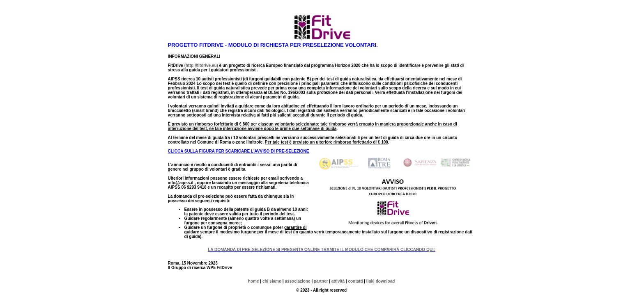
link (369, 281)
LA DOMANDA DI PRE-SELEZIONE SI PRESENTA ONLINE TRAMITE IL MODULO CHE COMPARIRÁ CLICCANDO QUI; (321, 250)
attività (338, 281)
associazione (297, 281)
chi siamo (271, 281)
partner (321, 281)
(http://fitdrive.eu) (201, 65)
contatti (355, 281)
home (254, 281)
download (385, 281)
